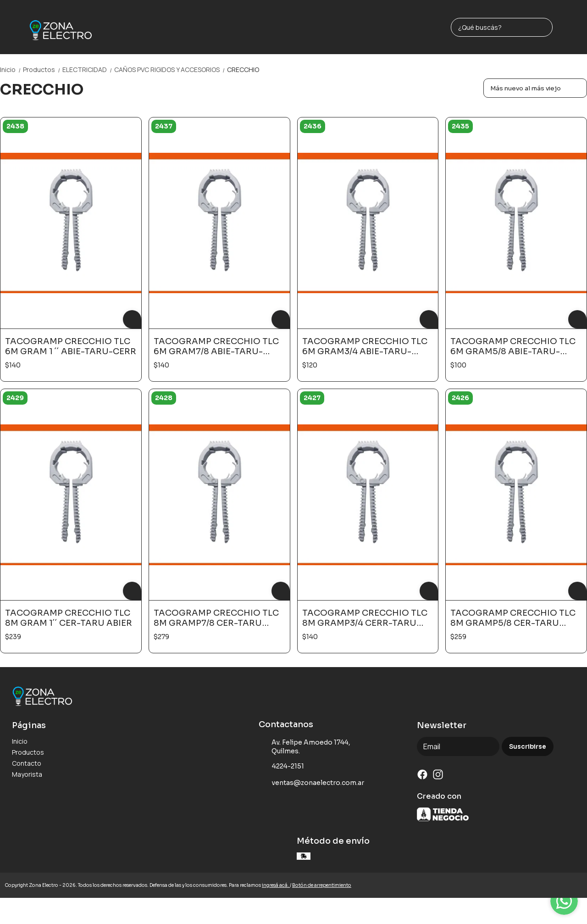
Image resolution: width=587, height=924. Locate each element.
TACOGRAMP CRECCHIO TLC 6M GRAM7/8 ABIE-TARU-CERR (216, 346)
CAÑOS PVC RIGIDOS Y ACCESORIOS (171, 70)
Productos (43, 70)
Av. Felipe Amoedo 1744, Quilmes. (305, 747)
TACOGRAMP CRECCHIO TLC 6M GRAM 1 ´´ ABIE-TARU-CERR (71, 346)
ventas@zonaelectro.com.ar (311, 783)
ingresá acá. (276, 885)
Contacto (27, 763)
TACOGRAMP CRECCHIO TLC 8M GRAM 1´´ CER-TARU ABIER (69, 618)
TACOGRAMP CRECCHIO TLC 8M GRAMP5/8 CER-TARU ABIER (513, 618)
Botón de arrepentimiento (322, 885)
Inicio (11, 70)
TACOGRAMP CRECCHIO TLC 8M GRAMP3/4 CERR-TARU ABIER (365, 618)
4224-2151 (281, 767)
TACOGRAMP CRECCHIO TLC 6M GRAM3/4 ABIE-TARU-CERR (365, 346)
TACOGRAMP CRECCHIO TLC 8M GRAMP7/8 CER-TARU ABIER (216, 618)
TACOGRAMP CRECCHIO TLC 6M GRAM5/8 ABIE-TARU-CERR (513, 346)
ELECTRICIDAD (88, 70)
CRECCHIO (243, 70)
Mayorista (27, 774)
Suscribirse (528, 747)
